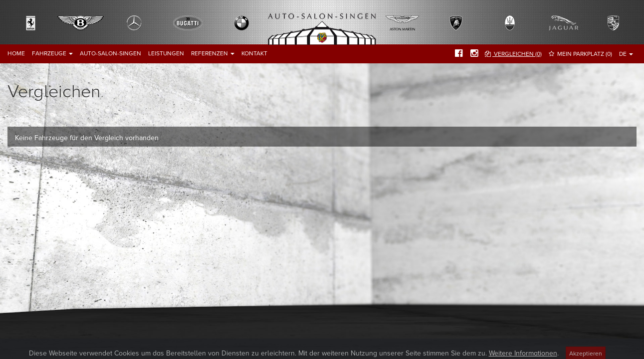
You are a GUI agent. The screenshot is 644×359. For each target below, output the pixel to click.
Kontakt (254, 53)
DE (626, 54)
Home (16, 53)
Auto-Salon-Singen (110, 53)
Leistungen (166, 53)
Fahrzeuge (52, 53)
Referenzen (213, 53)
